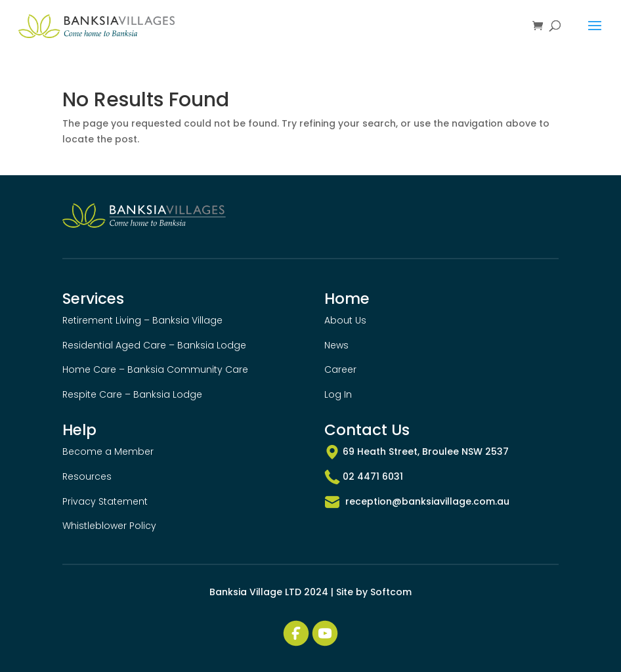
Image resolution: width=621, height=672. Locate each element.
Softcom (391, 592)
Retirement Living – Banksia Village (142, 320)
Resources (87, 476)
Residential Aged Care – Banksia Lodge (154, 345)
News (336, 345)
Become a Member (108, 451)
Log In (338, 394)
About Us (345, 320)
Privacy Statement (105, 501)
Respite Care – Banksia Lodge (132, 394)
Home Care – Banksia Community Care (155, 369)
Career (340, 369)
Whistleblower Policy (109, 526)
